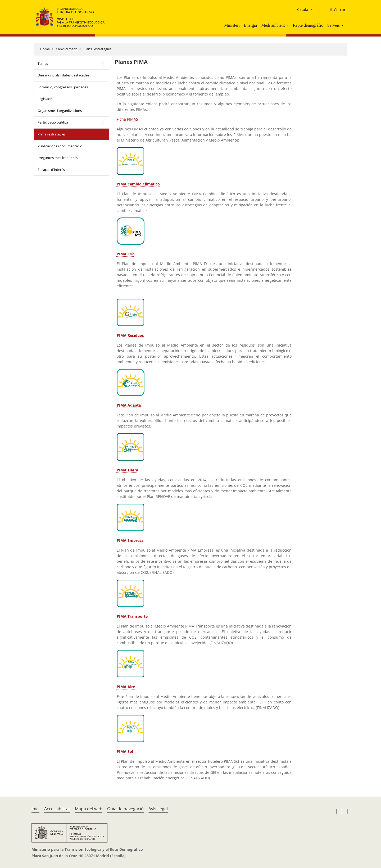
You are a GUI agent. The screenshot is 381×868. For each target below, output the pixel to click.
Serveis (334, 25)
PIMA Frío (126, 254)
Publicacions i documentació (60, 146)
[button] (288, 25)
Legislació (45, 99)
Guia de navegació (125, 809)
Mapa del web (89, 809)
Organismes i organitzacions (60, 111)
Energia (250, 25)
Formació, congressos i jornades (63, 87)
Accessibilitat (57, 809)
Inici (35, 809)
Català (303, 9)
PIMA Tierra (127, 470)
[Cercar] (336, 10)
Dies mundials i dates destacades (63, 75)
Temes (43, 63)
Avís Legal (158, 809)
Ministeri (232, 25)
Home (45, 49)
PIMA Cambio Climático (138, 184)
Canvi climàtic (67, 49)
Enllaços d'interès (51, 170)
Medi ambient (273, 25)
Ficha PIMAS (127, 119)
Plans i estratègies (97, 49)
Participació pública (53, 122)
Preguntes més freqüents (58, 158)
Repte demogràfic (308, 25)
